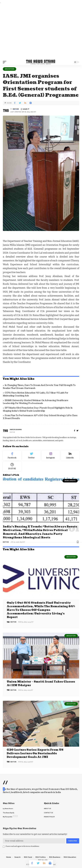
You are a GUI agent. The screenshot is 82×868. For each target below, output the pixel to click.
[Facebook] (75, 431)
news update (70, 481)
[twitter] (77, 431)
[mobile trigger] (5, 62)
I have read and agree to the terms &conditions (22, 846)
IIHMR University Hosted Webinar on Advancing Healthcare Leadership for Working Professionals (36, 402)
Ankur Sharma (16, 430)
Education (10, 69)
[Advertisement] (41, 31)
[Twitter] (31, 455)
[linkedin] (70, 455)
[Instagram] (51, 455)
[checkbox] (4, 847)
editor (16, 109)
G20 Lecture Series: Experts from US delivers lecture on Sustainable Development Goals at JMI (35, 753)
